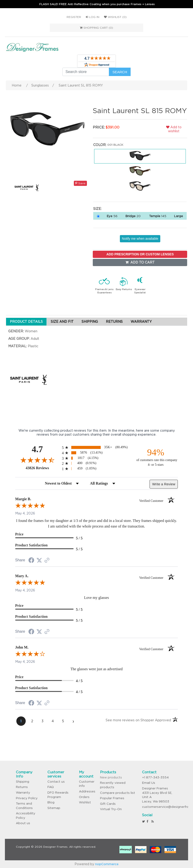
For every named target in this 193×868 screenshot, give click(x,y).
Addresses (87, 791)
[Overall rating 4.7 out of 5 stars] (37, 460)
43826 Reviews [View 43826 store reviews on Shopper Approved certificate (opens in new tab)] (43, 468)
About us (23, 823)
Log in (93, 17)
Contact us (56, 782)
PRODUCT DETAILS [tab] (26, 322)
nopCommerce (107, 864)
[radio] (96, 447)
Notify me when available (140, 239)
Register (74, 17)
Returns (22, 787)
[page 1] (21, 721)
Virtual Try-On (111, 809)
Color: (100, 145)
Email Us (149, 783)
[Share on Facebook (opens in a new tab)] (31, 561)
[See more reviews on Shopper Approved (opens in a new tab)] (47, 561)
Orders (84, 797)
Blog (51, 802)
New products (111, 777)
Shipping (23, 782)
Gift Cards (108, 804)
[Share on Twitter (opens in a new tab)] (39, 560)
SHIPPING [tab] (90, 322)
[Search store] (86, 72)
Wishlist (85, 802)
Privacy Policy (27, 798)
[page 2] (32, 721)
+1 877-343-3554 (155, 777)
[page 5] (63, 721)
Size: (97, 209)
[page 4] (53, 721)
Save (80, 183)
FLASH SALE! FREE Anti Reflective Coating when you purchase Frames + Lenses (97, 4)
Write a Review (164, 484)
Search (120, 72)
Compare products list (118, 793)
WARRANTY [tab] (141, 322)
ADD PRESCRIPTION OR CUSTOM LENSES (140, 254)
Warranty (23, 793)
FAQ (51, 787)
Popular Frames (112, 798)
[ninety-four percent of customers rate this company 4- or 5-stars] (156, 457)
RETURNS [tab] (114, 322)
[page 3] (43, 721)
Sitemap (54, 808)
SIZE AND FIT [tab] (62, 322)
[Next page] (73, 721)
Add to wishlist (174, 129)
